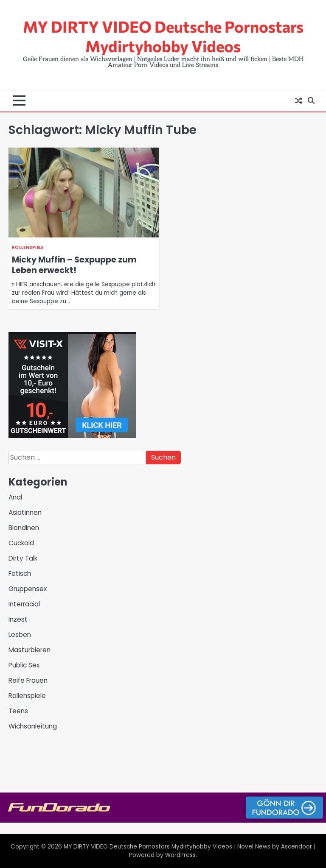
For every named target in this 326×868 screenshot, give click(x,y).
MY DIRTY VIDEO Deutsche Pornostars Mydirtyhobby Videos (163, 36)
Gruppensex (28, 589)
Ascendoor (296, 847)
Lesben (20, 635)
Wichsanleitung (33, 726)
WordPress (180, 855)
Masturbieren (30, 650)
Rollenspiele (28, 247)
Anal (15, 497)
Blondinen (24, 528)
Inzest (18, 619)
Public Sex (24, 665)
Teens (18, 711)
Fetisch (20, 574)
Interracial (24, 604)
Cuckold (21, 543)
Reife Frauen (28, 680)
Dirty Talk (23, 558)
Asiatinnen (25, 512)
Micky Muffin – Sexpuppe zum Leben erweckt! (74, 265)
